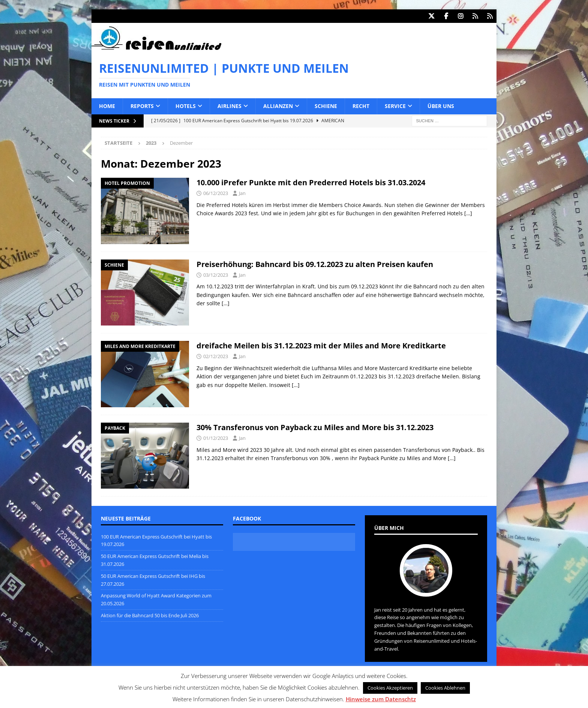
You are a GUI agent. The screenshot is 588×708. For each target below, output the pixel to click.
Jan (242, 193)
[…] (468, 213)
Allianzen (278, 106)
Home (107, 106)
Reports (142, 106)
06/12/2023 (216, 193)
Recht (361, 106)
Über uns (441, 106)
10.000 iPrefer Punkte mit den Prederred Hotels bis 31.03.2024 (311, 182)
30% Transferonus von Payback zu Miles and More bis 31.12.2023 (315, 427)
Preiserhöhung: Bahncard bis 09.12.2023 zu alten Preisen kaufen (315, 264)
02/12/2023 (216, 356)
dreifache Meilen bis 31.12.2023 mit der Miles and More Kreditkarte (321, 345)
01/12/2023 (216, 438)
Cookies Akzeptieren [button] (390, 688)
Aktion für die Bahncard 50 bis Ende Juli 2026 (150, 615)
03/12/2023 (216, 274)
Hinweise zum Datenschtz (381, 699)
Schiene (326, 106)
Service (395, 106)
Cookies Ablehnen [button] (445, 688)
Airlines (229, 106)
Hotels (186, 106)
